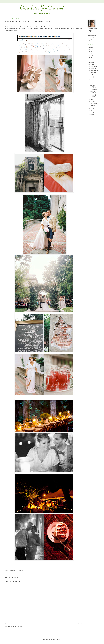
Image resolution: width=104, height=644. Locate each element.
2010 (91, 113)
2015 (91, 60)
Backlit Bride (93, 81)
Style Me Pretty (46, 25)
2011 (91, 111)
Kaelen (37, 28)
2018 (91, 54)
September (93, 71)
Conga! (92, 83)
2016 (91, 58)
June (92, 77)
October (93, 68)
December (93, 66)
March (92, 101)
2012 (91, 108)
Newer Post (8, 624)
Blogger (59, 640)
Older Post (81, 624)
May (92, 79)
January (93, 106)
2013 (91, 64)
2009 (91, 115)
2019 (91, 51)
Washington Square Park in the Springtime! (94, 87)
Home (45, 624)
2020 (91, 49)
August (92, 73)
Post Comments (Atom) (17, 627)
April (92, 99)
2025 (91, 47)
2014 (91, 62)
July (92, 75)
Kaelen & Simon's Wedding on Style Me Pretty (94, 94)
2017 (91, 56)
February (93, 104)
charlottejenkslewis (93, 30)
